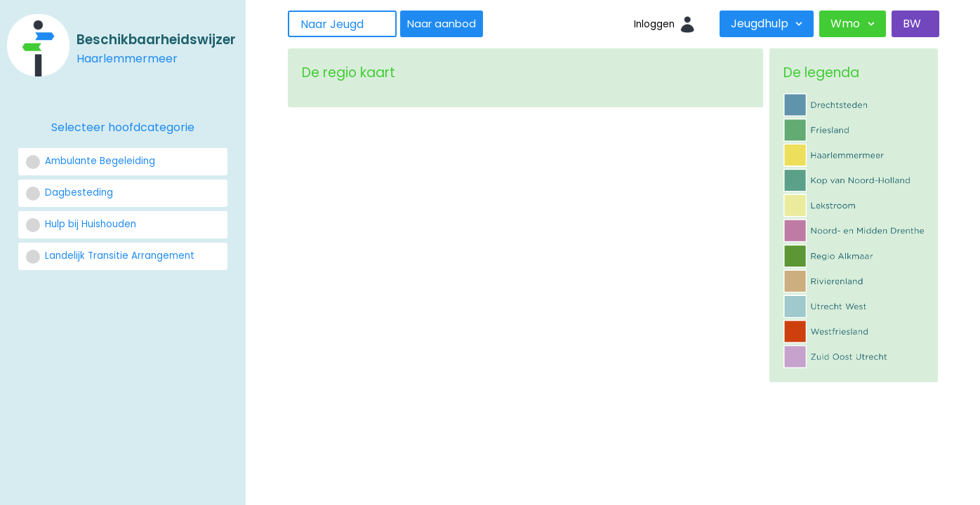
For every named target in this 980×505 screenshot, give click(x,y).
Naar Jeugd (332, 24)
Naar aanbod (442, 24)
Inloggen (654, 24)
